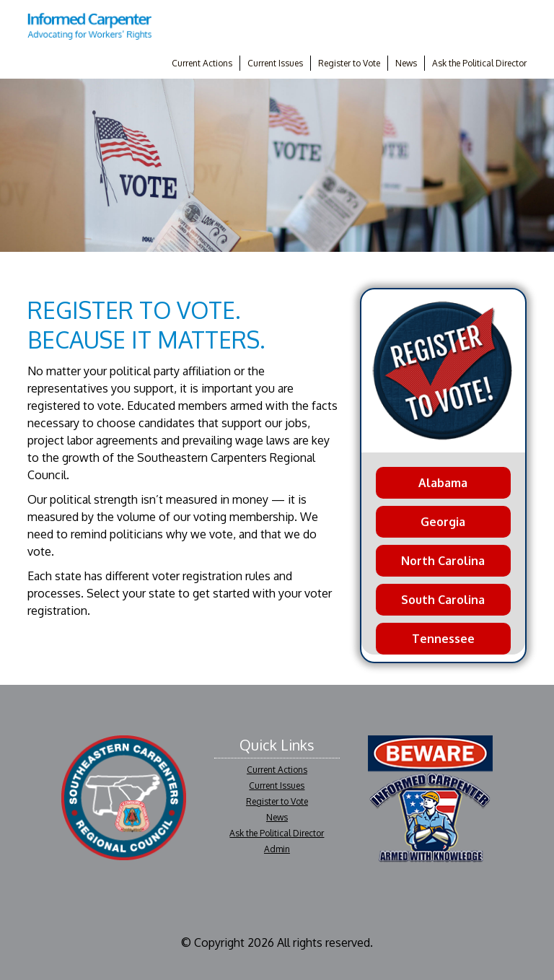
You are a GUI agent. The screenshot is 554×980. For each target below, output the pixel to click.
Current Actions (202, 63)
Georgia (443, 522)
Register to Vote (349, 63)
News (406, 63)
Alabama (443, 483)
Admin (277, 849)
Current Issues (275, 63)
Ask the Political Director (479, 63)
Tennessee (443, 639)
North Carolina (443, 561)
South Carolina (443, 600)
